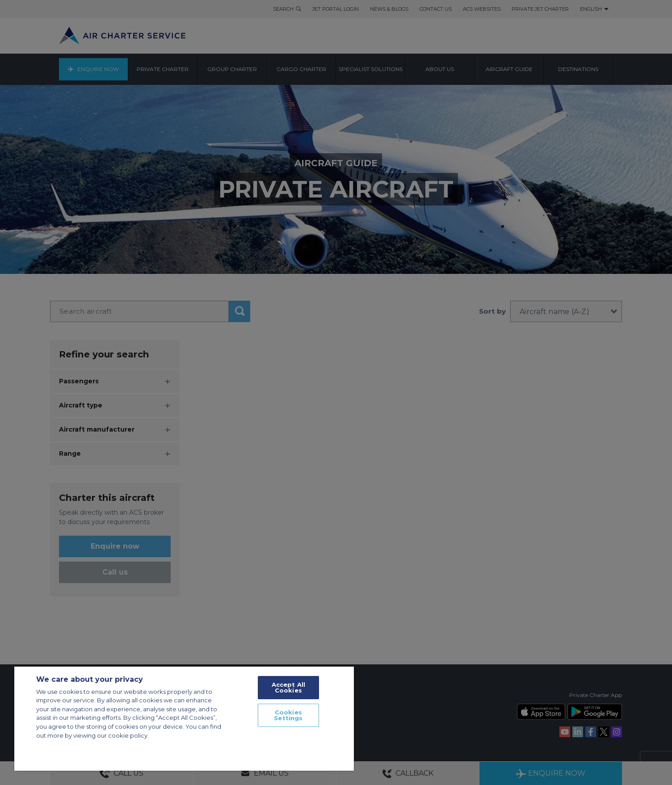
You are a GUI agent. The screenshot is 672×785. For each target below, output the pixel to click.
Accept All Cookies (288, 687)
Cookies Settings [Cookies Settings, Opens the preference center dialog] (288, 715)
